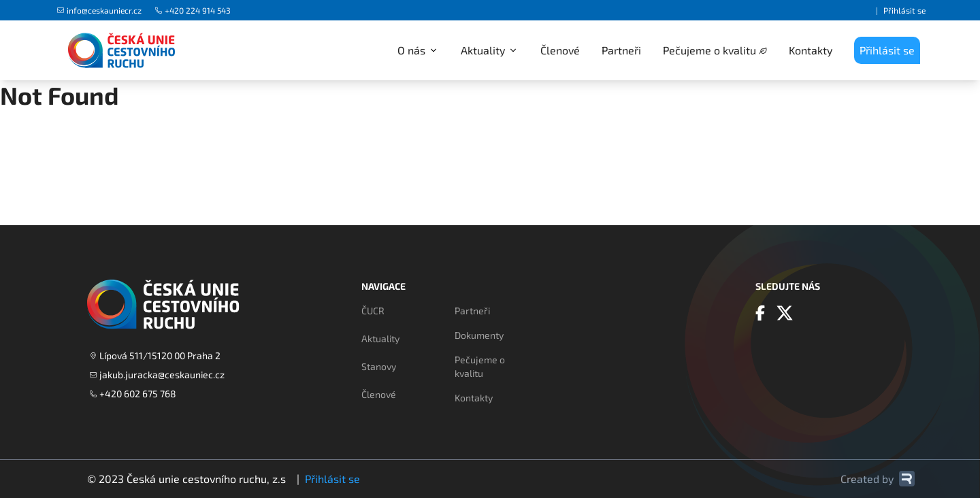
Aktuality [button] (490, 50)
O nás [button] (418, 50)
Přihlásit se (904, 10)
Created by (878, 479)
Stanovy (379, 366)
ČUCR (373, 311)
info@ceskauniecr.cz (99, 10)
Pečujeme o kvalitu (709, 50)
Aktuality (380, 338)
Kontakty (811, 50)
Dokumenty (479, 335)
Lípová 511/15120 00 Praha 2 (155, 355)
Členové (560, 50)
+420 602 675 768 (133, 394)
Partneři (621, 50)
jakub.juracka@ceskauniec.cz (157, 375)
